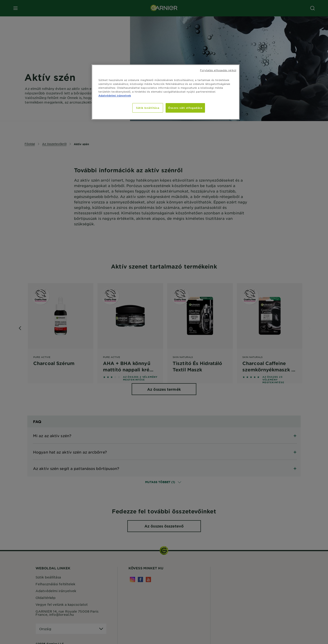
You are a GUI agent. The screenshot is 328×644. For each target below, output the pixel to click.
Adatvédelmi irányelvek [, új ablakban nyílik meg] (115, 95)
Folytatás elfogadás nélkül (218, 70)
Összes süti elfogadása (185, 108)
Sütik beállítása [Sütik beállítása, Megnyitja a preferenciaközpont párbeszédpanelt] (148, 108)
